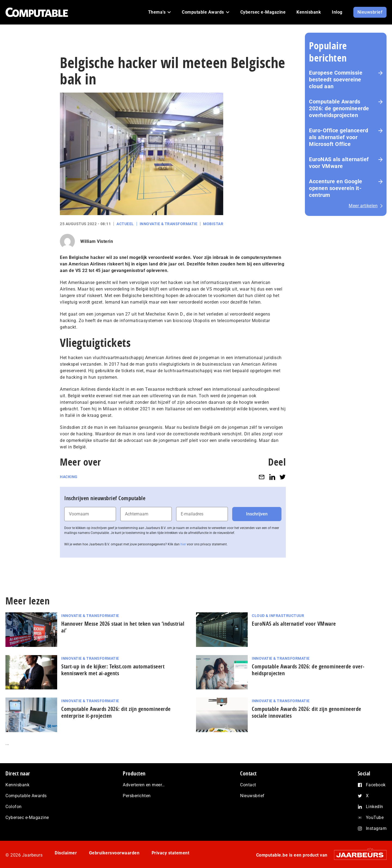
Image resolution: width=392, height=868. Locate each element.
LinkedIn (375, 807)
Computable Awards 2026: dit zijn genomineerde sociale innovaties (307, 712)
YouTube (375, 817)
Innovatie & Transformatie (169, 224)
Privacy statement (171, 853)
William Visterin (97, 241)
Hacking (69, 477)
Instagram (376, 828)
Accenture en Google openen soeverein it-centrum (336, 188)
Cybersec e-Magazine (27, 817)
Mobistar (213, 224)
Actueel (125, 224)
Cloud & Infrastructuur (278, 616)
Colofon (14, 807)
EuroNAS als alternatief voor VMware (339, 163)
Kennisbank (17, 785)
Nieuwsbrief (252, 796)
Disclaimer (66, 853)
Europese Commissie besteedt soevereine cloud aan (336, 80)
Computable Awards (26, 796)
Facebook (376, 785)
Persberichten (137, 796)
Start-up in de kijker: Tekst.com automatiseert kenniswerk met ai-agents (113, 670)
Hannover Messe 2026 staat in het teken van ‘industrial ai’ (123, 627)
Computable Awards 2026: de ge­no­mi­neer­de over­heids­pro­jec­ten (339, 108)
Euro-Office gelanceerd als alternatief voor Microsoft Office (339, 137)
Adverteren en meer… (144, 785)
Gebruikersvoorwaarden (114, 853)
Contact (248, 785)
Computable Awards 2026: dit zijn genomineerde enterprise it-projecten (116, 712)
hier (183, 544)
